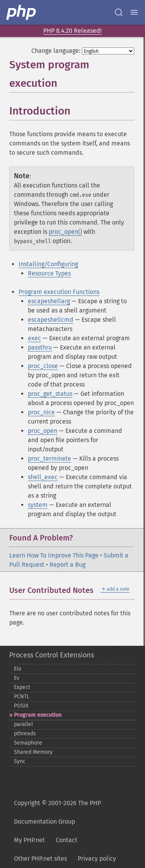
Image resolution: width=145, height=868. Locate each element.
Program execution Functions (59, 292)
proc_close (43, 366)
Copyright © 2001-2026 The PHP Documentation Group (57, 812)
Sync (20, 761)
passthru (40, 347)
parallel (23, 724)
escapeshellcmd (51, 320)
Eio (18, 669)
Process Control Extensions (52, 655)
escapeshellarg (49, 301)
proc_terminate (49, 458)
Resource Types (49, 273)
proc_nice (41, 412)
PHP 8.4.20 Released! (72, 31)
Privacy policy (97, 859)
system (38, 505)
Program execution (38, 715)
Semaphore (28, 743)
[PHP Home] (22, 12)
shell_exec (43, 477)
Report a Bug (67, 565)
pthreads (25, 734)
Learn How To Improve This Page (54, 555)
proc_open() (65, 232)
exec (34, 338)
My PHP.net (29, 840)
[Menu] (134, 12)
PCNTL (22, 697)
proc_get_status (50, 394)
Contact (67, 840)
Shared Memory (33, 752)
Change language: (56, 51)
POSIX (21, 706)
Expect (22, 687)
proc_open (43, 431)
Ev (17, 678)
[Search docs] (119, 12)
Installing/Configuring (48, 264)
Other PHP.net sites (40, 859)
